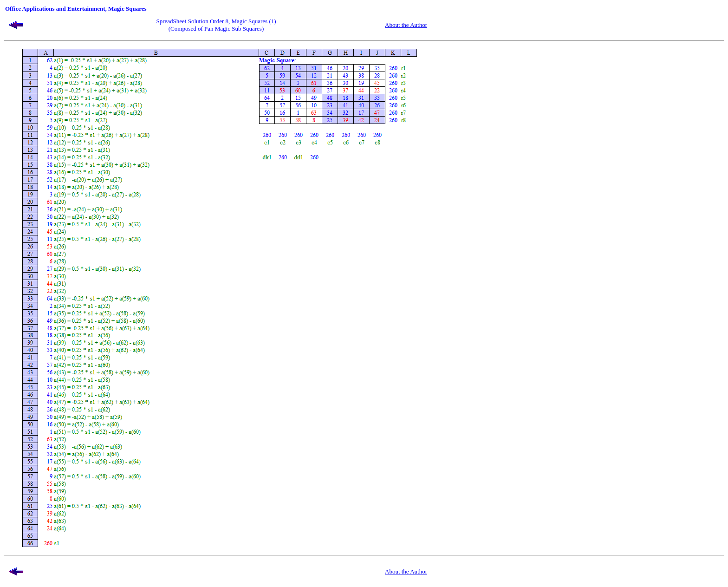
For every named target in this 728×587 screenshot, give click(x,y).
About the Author (406, 25)
